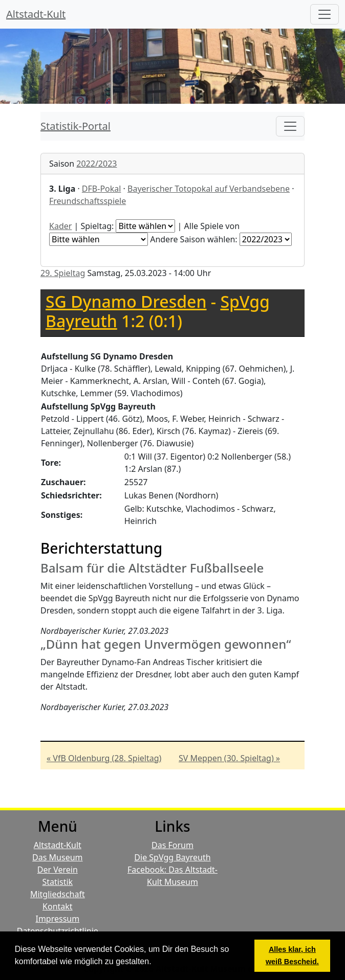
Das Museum (57, 857)
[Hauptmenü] (325, 14)
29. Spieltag (63, 273)
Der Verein (58, 870)
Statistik (58, 882)
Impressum (57, 919)
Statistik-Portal (76, 126)
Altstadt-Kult (36, 14)
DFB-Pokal (102, 189)
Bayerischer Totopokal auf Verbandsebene (209, 189)
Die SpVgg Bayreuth (172, 857)
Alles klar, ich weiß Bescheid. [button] (292, 955)
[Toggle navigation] (290, 126)
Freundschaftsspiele (88, 201)
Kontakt (58, 906)
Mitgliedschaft (58, 894)
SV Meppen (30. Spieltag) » (229, 758)
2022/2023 (96, 164)
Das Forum (172, 845)
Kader (60, 226)
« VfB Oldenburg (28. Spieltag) (104, 758)
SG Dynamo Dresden (126, 301)
